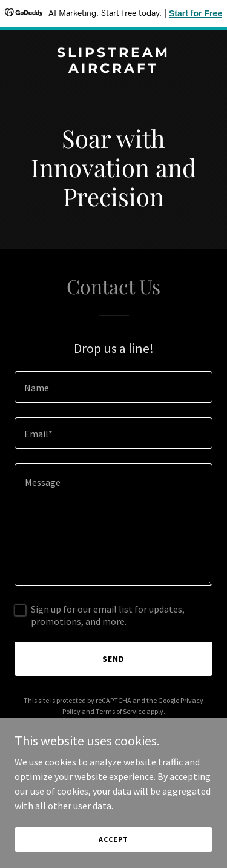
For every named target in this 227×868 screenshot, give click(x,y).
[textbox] (113, 387)
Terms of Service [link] (120, 711)
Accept (113, 839)
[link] (113, 69)
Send (113, 659)
